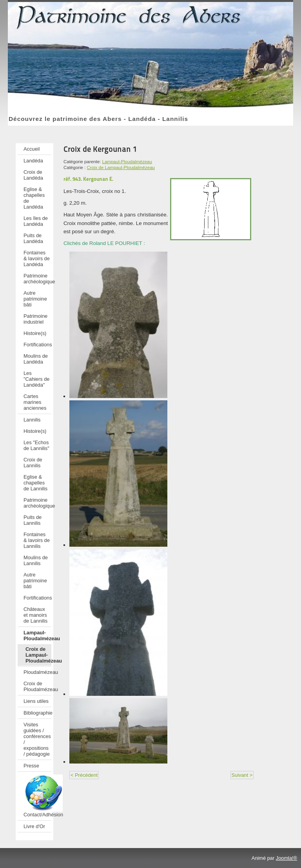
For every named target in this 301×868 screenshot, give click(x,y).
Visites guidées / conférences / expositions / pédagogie (37, 739)
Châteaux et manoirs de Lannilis (35, 615)
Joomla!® (286, 858)
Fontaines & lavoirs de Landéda (37, 258)
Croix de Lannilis (33, 463)
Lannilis (32, 420)
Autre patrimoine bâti (35, 299)
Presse (31, 766)
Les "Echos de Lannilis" (36, 445)
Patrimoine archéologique (37, 279)
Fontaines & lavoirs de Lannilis (37, 540)
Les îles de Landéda (36, 221)
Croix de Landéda (33, 175)
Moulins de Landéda (36, 359)
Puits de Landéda (33, 238)
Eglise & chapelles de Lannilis (35, 483)
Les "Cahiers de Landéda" (36, 379)
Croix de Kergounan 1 (100, 149)
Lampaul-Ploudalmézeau (37, 636)
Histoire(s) (35, 333)
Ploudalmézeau (37, 672)
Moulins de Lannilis (36, 560)
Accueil (32, 149)
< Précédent (84, 775)
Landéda (33, 161)
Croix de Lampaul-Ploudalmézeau (38, 655)
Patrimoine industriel (35, 319)
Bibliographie (37, 713)
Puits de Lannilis (33, 520)
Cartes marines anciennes (35, 402)
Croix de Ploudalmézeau (37, 686)
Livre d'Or (34, 826)
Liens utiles (36, 701)
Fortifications (37, 345)
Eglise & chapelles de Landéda (34, 198)
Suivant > (242, 775)
